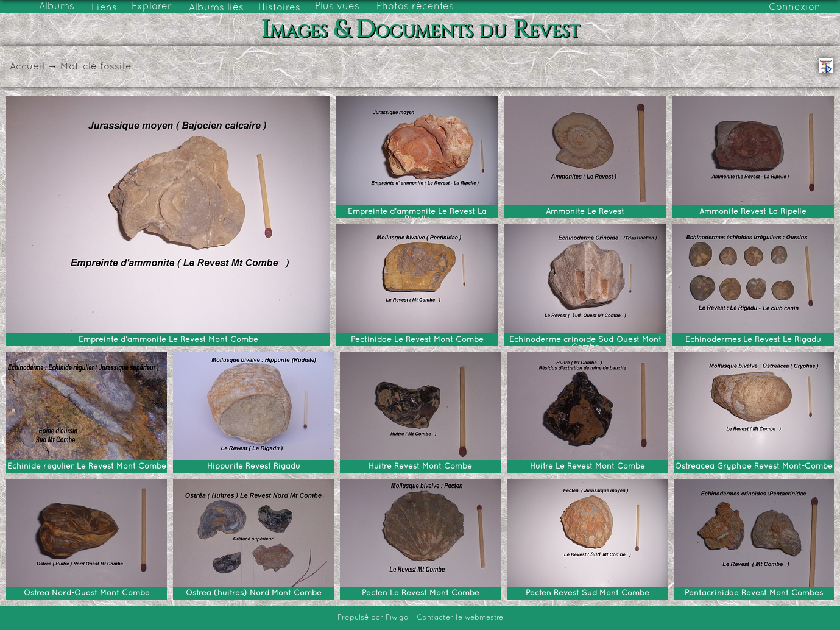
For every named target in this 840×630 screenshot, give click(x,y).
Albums (57, 7)
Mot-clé (79, 67)
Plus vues (337, 7)
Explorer (152, 7)
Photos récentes (415, 7)
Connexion (795, 7)
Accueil (27, 67)
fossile (116, 67)
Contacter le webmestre (460, 618)
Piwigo (397, 618)
